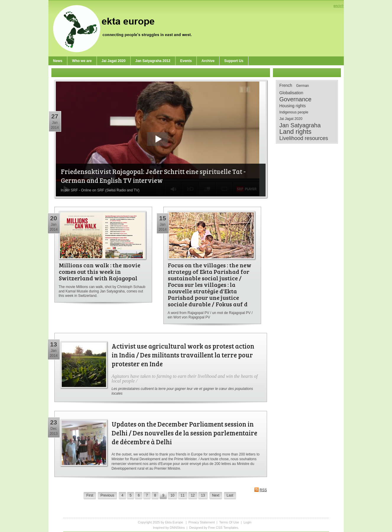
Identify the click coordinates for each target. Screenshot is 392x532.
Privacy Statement (202, 522)
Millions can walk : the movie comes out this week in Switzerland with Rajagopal (100, 271)
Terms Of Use (229, 522)
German (302, 86)
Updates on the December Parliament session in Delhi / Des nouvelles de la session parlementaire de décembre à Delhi (184, 433)
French (286, 85)
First (90, 495)
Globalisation (291, 93)
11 (183, 495)
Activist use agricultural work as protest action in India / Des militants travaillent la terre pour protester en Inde (183, 355)
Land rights (296, 132)
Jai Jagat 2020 (291, 119)
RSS (261, 490)
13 (203, 495)
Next (216, 495)
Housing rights (293, 106)
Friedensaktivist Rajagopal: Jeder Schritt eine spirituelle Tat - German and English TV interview (153, 176)
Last (230, 495)
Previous (107, 495)
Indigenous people (294, 112)
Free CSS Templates (223, 528)
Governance (296, 99)
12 (193, 495)
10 (172, 495)
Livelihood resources (304, 138)
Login (247, 522)
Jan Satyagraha (300, 125)
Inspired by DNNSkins (169, 528)
